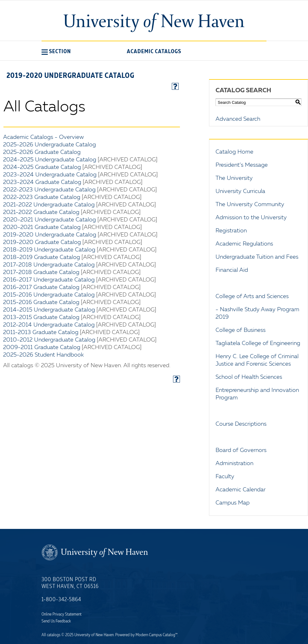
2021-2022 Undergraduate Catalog (49, 205)
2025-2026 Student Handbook (43, 355)
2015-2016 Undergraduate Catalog (49, 295)
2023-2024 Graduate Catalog (42, 182)
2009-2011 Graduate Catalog (42, 347)
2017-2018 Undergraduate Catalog (49, 265)
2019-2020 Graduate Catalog (42, 242)
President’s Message (242, 165)
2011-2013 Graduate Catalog (41, 332)
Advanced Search (238, 119)
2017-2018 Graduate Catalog (41, 272)
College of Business (241, 330)
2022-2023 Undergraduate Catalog (49, 190)
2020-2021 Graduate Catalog (42, 227)
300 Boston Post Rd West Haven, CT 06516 (70, 583)
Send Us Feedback (56, 621)
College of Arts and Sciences (252, 297)
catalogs (54, 635)
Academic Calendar (241, 490)
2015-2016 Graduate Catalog (41, 302)
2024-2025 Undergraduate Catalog (50, 160)
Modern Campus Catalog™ (156, 635)
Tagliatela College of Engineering (258, 343)
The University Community (250, 205)
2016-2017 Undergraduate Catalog (49, 280)
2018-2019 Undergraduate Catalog (49, 250)
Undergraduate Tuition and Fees (257, 257)
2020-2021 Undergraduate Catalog (50, 220)
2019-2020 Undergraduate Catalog (50, 235)
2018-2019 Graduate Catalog (42, 257)
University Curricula (240, 191)
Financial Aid (232, 270)
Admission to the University (251, 218)
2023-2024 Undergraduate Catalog (50, 175)
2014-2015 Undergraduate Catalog (49, 310)
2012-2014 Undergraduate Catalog (49, 325)
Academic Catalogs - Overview (43, 137)
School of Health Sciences (249, 377)
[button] (56, 51)
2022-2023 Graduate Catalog (42, 197)
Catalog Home (234, 152)
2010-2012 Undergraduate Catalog (49, 340)
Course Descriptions (241, 424)
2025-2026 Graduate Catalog (42, 152)
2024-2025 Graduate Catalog (42, 167)
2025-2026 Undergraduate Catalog (50, 145)
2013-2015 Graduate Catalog (41, 317)
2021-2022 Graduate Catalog (41, 212)
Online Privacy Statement (62, 614)
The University (234, 178)
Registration (231, 231)
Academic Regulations (244, 244)
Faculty (225, 477)
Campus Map (233, 503)
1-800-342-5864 (61, 600)
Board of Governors (241, 450)
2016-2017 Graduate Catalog (41, 287)
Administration (234, 464)
